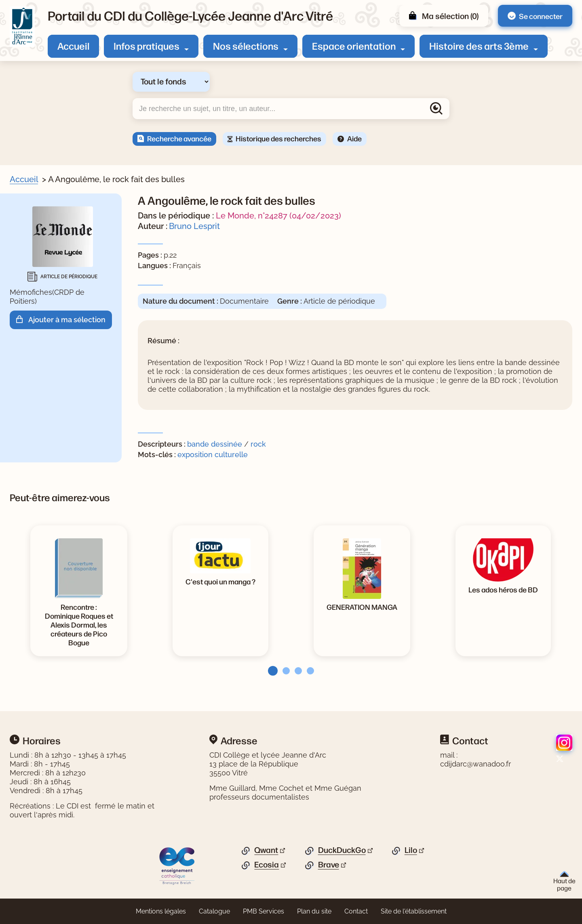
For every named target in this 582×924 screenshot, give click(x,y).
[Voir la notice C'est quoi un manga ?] (220, 581)
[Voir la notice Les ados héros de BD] (503, 589)
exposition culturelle (213, 455)
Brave (329, 865)
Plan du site (314, 911)
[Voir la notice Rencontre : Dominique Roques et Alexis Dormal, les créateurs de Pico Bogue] (79, 624)
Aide (354, 138)
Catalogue (214, 911)
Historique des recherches (278, 138)
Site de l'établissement (414, 911)
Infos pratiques (147, 46)
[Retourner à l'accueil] (22, 27)
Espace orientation (354, 46)
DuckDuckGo (342, 850)
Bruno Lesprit (194, 226)
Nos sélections (246, 46)
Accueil (73, 46)
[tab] (270, 671)
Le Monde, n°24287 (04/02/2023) (278, 216)
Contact (356, 911)
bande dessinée (215, 444)
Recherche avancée (179, 138)
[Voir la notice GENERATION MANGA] (362, 607)
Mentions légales (161, 911)
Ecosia (267, 865)
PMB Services (264, 911)
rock (258, 444)
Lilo (411, 850)
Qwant (266, 850)
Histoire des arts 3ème (479, 46)
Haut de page (564, 881)
